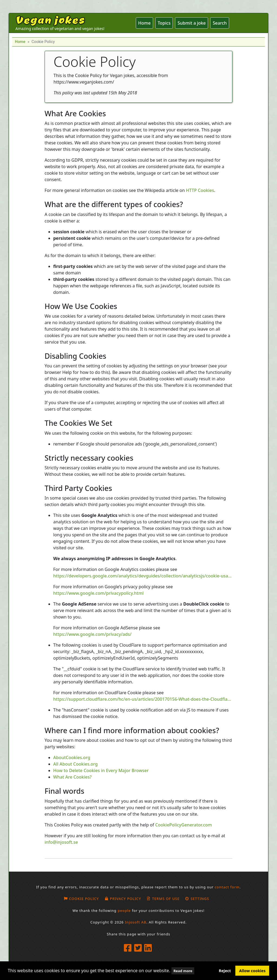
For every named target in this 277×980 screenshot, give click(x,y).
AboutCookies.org (72, 758)
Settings (197, 899)
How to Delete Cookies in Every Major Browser (101, 770)
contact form (227, 887)
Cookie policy (81, 899)
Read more (183, 971)
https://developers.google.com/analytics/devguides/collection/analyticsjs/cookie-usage (143, 576)
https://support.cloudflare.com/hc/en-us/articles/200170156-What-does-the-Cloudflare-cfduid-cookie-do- (143, 699)
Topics (164, 23)
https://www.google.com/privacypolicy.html (98, 593)
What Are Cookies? (72, 777)
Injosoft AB (136, 922)
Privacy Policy (123, 899)
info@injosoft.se (61, 842)
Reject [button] (225, 971)
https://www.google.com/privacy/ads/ (92, 634)
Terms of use (163, 899)
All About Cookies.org (75, 764)
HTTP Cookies (200, 190)
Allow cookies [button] (252, 971)
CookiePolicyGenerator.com (184, 825)
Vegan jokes (50, 19)
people (124, 911)
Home (144, 23)
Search (220, 23)
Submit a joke (192, 23)
